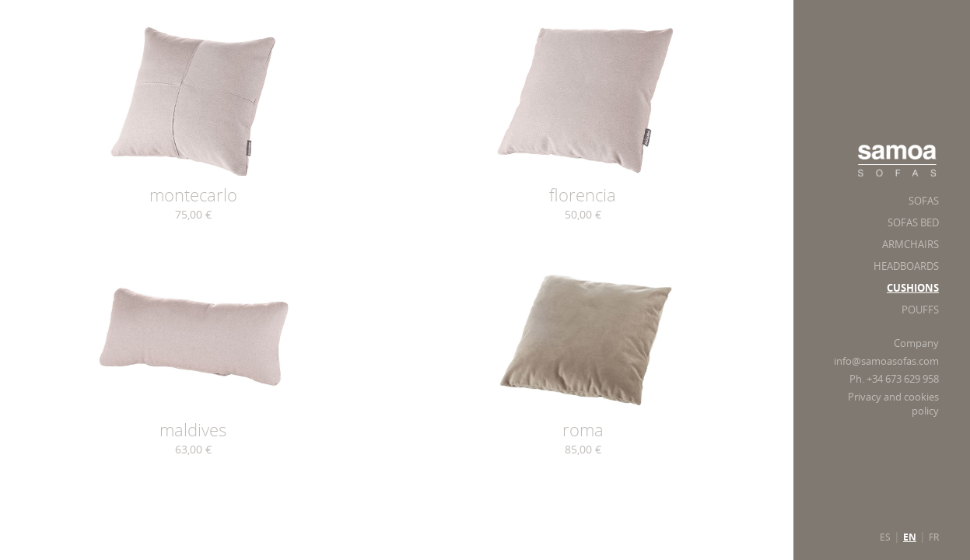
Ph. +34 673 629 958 (894, 379)
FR (934, 537)
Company (916, 343)
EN (910, 537)
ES (885, 537)
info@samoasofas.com (886, 361)
